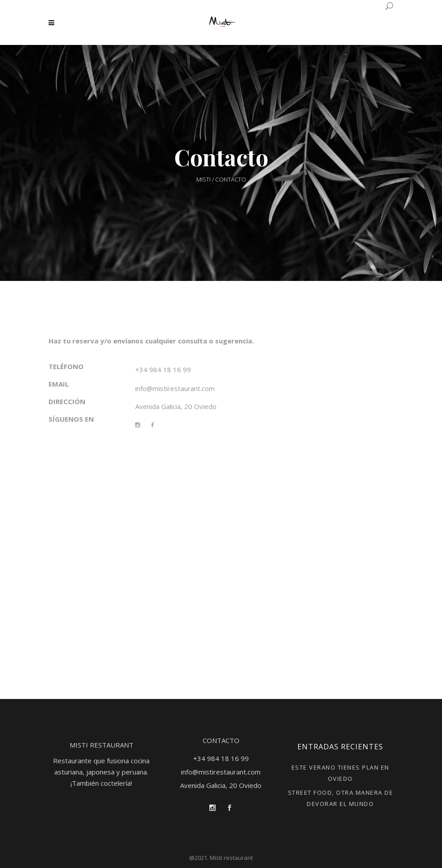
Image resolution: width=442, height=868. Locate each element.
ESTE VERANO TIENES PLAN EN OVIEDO (340, 773)
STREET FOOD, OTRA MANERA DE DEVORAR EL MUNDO (341, 798)
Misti (203, 180)
